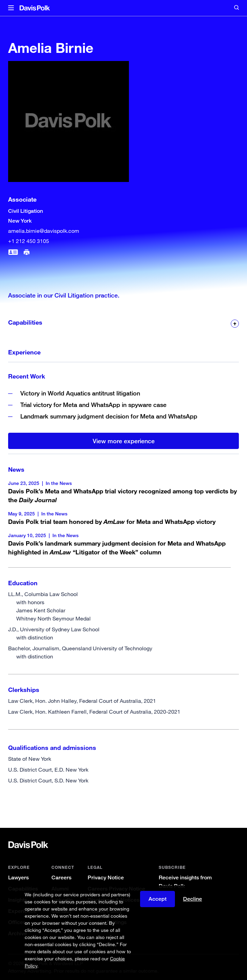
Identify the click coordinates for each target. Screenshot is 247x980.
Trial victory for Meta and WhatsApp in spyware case (93, 405)
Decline (193, 899)
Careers (61, 877)
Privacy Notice (106, 877)
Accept (158, 899)
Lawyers (18, 877)
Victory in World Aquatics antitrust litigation (80, 393)
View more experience (124, 441)
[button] (11, 8)
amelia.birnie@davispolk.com (44, 231)
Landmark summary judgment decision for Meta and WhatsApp (109, 416)
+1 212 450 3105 (29, 241)
